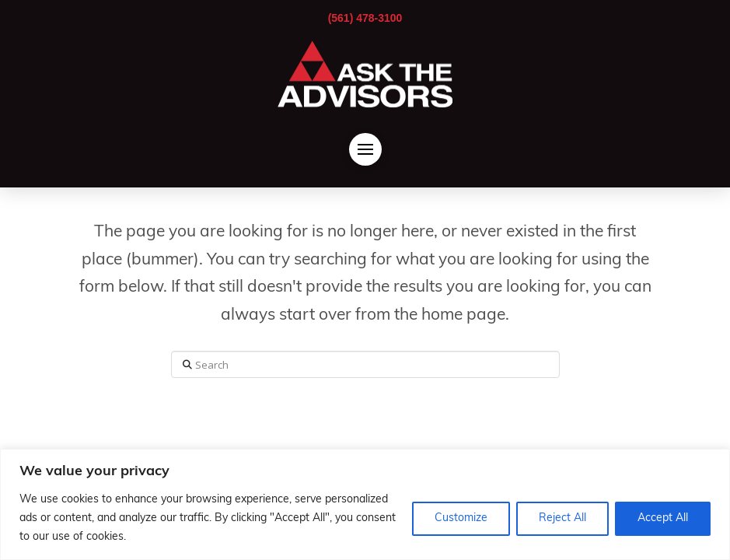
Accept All (663, 518)
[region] (365, 504)
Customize (461, 518)
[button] (365, 149)
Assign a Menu (365, 430)
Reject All (562, 518)
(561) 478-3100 (365, 18)
